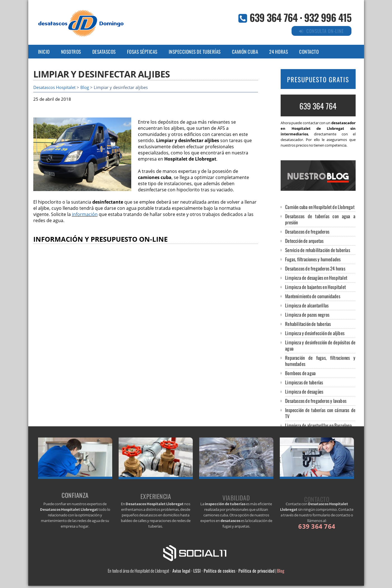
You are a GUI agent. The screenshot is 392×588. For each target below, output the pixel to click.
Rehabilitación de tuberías (308, 324)
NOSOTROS (71, 52)
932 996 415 (328, 17)
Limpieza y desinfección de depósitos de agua (320, 345)
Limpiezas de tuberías (304, 382)
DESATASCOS (104, 52)
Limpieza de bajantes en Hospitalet (315, 287)
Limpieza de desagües (304, 391)
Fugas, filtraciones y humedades (313, 259)
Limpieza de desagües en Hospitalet (316, 278)
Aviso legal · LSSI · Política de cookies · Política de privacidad (223, 571)
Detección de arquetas (304, 241)
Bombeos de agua (300, 373)
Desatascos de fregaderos (307, 231)
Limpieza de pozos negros (307, 315)
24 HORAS (279, 52)
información (85, 214)
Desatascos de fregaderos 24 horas (315, 268)
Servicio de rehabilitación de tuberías (318, 250)
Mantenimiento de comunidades (313, 296)
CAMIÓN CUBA (245, 52)
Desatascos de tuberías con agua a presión (320, 219)
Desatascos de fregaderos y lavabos (316, 401)
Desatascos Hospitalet (54, 87)
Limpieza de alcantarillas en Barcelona (318, 425)
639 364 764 (274, 17)
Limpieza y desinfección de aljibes (315, 333)
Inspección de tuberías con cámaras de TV (320, 413)
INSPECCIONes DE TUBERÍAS (195, 52)
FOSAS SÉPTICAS (142, 52)
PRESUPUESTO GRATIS (318, 79)
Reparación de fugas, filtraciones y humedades (320, 361)
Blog (85, 87)
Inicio (44, 52)
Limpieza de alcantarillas (307, 305)
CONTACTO (309, 52)
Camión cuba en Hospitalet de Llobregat (320, 207)
